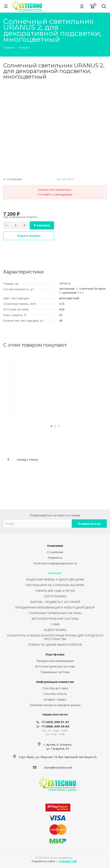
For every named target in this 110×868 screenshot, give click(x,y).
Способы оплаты (55, 694)
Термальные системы (55, 672)
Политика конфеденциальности (55, 563)
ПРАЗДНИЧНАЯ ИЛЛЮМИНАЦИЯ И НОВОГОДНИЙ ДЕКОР (55, 607)
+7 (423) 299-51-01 (55, 722)
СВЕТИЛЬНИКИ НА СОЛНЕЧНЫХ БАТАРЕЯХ (55, 585)
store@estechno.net (58, 767)
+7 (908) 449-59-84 (55, 726)
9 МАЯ (55, 624)
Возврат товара (55, 699)
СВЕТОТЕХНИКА (55, 596)
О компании (55, 552)
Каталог (55, 573)
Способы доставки (55, 688)
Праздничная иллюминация (55, 661)
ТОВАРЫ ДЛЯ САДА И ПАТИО (55, 591)
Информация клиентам (55, 682)
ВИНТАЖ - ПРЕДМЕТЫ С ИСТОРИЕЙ (55, 602)
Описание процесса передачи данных (55, 705)
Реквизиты (55, 558)
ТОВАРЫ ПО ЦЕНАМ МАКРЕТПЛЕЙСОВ (55, 645)
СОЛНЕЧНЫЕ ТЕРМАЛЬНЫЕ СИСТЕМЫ (55, 613)
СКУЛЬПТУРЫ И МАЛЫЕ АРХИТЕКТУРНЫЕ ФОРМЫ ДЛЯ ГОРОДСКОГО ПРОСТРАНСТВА (55, 637)
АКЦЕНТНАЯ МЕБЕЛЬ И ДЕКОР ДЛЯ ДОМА (55, 579)
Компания (55, 546)
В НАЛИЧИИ (15, 179)
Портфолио (55, 654)
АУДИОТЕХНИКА (55, 630)
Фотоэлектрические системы (55, 666)
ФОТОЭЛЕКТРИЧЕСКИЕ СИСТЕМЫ (55, 619)
